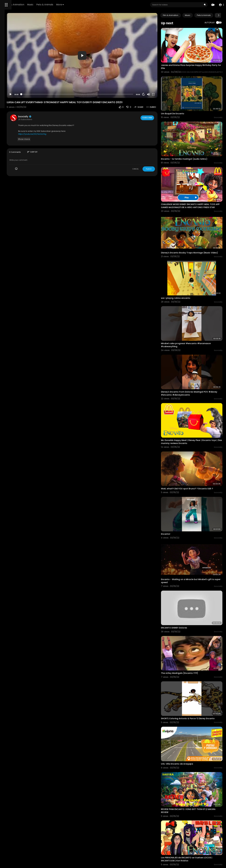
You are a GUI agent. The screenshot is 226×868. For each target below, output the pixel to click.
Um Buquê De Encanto (183, 101)
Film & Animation (54, 5)
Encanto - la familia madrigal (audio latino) (195, 141)
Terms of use (10, 112)
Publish (160, 155)
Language (8, 122)
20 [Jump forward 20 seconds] (154, 80)
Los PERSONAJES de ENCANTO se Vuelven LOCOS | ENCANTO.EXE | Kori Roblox (197, 761)
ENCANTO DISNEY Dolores (185, 557)
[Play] (46, 80)
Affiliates (29, 115)
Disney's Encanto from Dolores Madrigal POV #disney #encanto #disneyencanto (195, 349)
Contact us (18, 115)
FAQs (20, 108)
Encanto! (176, 475)
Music (70, 5)
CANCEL (146, 155)
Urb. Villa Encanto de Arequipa (188, 678)
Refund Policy (10, 108)
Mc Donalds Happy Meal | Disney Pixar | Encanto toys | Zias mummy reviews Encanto (197, 392)
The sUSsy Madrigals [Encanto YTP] (190, 596)
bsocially (61, 102)
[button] (221, 5)
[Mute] (159, 80)
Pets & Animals (84, 5)
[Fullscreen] (164, 80)
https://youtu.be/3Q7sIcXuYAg (68, 120)
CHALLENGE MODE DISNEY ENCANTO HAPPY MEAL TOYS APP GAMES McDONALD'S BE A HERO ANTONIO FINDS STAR (196, 183)
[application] (105, 48)
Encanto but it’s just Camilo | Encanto (191, 841)
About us (8, 115)
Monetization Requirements (17, 119)
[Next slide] (219, 15)
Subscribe (158, 104)
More (99, 5)
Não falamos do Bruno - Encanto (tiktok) (194, 802)
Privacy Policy (24, 112)
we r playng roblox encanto (186, 266)
